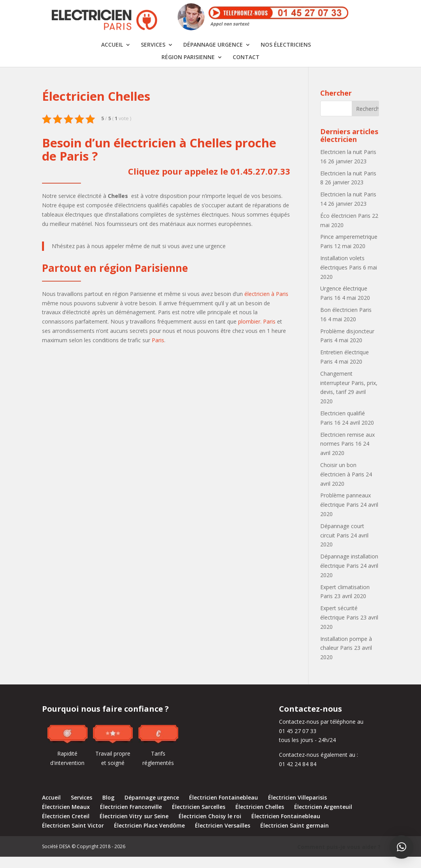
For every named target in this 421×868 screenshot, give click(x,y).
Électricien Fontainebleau (224, 809)
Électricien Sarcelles (199, 818)
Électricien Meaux (66, 818)
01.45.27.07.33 (260, 182)
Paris (158, 351)
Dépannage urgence (213, 56)
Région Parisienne (188, 68)
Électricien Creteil (66, 827)
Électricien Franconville (131, 818)
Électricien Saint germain (295, 836)
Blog (108, 809)
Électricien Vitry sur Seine (134, 827)
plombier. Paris (257, 332)
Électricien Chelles (260, 818)
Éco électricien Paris (345, 227)
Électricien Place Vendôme (149, 836)
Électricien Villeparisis (297, 809)
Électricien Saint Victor (73, 836)
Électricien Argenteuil (323, 818)
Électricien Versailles (223, 836)
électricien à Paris (266, 305)
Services (153, 56)
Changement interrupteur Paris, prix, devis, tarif (349, 394)
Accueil (112, 56)
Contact (246, 68)
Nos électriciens (286, 56)
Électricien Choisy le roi (210, 827)
